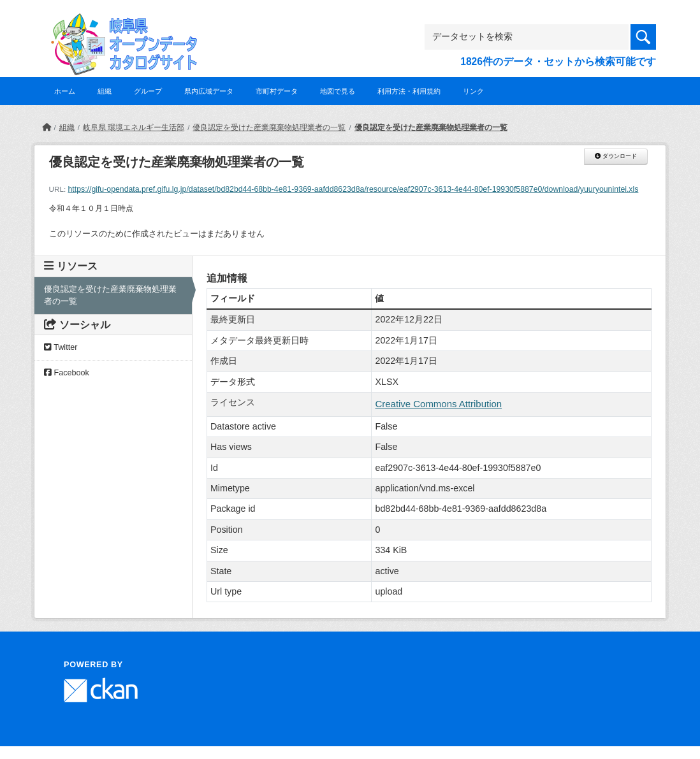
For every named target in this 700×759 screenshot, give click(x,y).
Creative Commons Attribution (438, 404)
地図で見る (338, 91)
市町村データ (277, 91)
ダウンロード (616, 156)
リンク (473, 91)
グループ (148, 91)
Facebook (67, 373)
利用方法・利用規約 (409, 91)
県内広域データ (209, 91)
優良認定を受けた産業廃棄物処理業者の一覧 (269, 127)
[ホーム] (47, 127)
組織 (105, 91)
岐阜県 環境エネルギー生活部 (134, 127)
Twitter (61, 347)
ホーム (65, 91)
